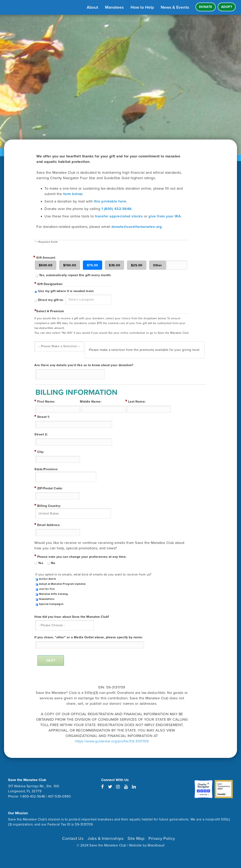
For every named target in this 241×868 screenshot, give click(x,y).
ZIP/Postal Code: (50, 488)
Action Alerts (48, 579)
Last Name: (137, 402)
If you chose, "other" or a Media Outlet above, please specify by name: (89, 637)
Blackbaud (156, 845)
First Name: (46, 402)
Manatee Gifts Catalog (54, 594)
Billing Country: (49, 506)
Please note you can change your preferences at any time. (82, 557)
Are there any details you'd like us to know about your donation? (84, 365)
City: (41, 452)
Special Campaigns (51, 604)
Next (51, 660)
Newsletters (47, 599)
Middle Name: (91, 402)
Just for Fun (47, 589)
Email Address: (49, 525)
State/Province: (46, 469)
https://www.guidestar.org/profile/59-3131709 (112, 741)
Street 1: (44, 417)
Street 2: (41, 434)
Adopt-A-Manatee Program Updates (62, 584)
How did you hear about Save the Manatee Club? (72, 617)
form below (73, 194)
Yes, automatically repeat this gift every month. (75, 275)
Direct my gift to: (51, 300)
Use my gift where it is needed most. (66, 291)
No (53, 563)
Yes (41, 563)
